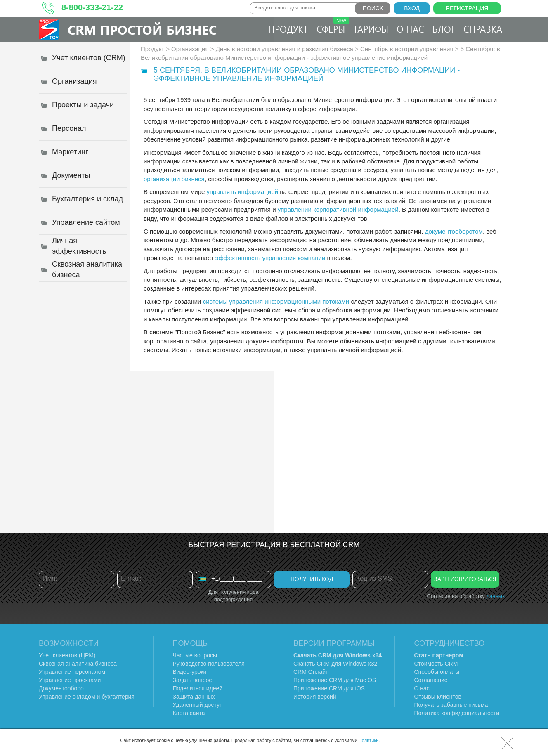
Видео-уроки (190, 672)
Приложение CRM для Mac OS (335, 680)
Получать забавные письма (451, 705)
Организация (191, 49)
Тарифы (371, 29)
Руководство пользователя (209, 664)
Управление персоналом (72, 672)
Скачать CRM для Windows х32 (335, 664)
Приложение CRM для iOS (329, 688)
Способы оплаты (437, 672)
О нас (410, 29)
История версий (315, 697)
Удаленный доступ (198, 705)
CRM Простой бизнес (142, 30)
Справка (483, 29)
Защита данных (194, 697)
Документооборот (63, 688)
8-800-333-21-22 (92, 7)
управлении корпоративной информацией (338, 209)
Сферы (333, 26)
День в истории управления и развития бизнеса (285, 49)
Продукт (288, 29)
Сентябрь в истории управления (408, 49)
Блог (444, 29)
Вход (412, 8)
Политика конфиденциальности (457, 713)
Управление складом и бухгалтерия (87, 697)
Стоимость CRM (436, 664)
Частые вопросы (195, 655)
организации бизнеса (174, 179)
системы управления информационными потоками (276, 301)
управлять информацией (242, 192)
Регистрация (467, 8)
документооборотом (454, 231)
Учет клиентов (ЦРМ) (67, 655)
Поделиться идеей (198, 688)
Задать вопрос (193, 680)
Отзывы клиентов (438, 697)
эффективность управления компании (270, 258)
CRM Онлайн (311, 672)
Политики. (369, 740)
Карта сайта (189, 713)
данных (495, 596)
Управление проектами (70, 680)
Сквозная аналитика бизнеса (78, 664)
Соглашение (431, 680)
